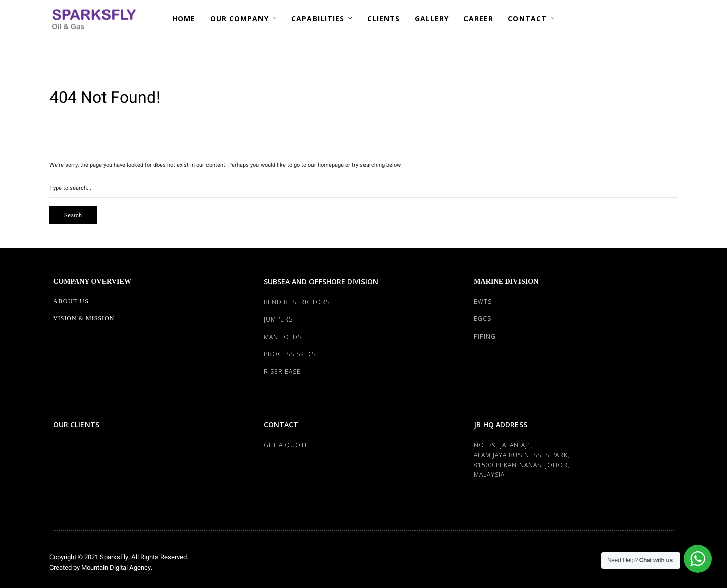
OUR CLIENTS (76, 425)
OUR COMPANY (239, 18)
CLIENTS (383, 18)
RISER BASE (282, 372)
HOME (184, 18)
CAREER (478, 18)
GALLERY (432, 18)
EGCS (482, 319)
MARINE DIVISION (506, 281)
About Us (71, 301)
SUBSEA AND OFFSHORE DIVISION (321, 281)
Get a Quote (286, 445)
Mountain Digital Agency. (116, 568)
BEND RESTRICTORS (297, 302)
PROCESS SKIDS (290, 354)
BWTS (483, 302)
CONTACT (527, 18)
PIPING (485, 336)
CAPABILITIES (318, 18)
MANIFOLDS (283, 337)
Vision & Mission (84, 318)
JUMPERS (278, 319)
